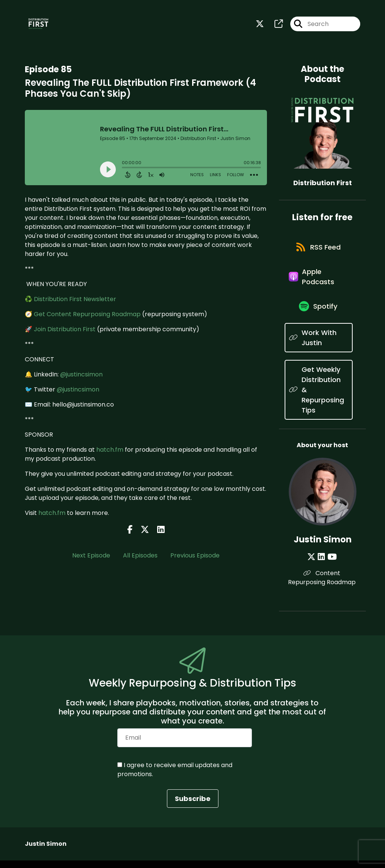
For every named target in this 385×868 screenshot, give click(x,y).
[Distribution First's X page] (260, 25)
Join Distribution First (65, 330)
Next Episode (91, 556)
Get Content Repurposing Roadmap (87, 315)
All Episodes (140, 556)
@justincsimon (81, 375)
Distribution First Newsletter (75, 300)
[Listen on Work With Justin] (318, 345)
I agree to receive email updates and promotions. (175, 777)
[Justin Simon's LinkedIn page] (322, 564)
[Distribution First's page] (274, 25)
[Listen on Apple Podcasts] (318, 281)
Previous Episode (195, 556)
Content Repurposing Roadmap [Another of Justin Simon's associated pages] (323, 585)
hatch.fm (110, 450)
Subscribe (193, 806)
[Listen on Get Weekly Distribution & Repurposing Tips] (318, 397)
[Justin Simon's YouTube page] (332, 564)
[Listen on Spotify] (319, 313)
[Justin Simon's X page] (313, 564)
